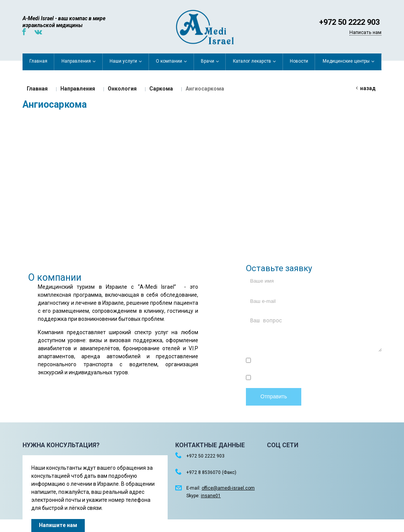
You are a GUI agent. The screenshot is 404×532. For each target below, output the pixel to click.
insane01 (211, 496)
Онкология (122, 89)
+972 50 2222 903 (349, 22)
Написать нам (365, 32)
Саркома (161, 89)
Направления (78, 89)
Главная (37, 89)
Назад (368, 88)
